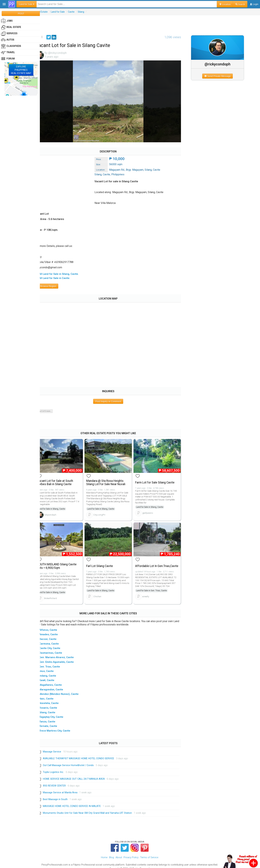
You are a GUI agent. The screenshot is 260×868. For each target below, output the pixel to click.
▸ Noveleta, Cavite (54, 699)
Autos (8, 40)
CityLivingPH (104, 512)
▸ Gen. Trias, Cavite (55, 662)
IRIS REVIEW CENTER (60, 782)
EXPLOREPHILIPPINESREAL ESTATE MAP (21, 70)
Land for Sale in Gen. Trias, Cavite (155, 588)
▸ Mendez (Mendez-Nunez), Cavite (64, 690)
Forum (8, 59)
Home (104, 853)
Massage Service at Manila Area (66, 788)
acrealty (149, 594)
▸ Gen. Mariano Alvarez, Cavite (62, 653)
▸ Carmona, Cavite (54, 640)
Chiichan (102, 592)
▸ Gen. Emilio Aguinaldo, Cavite (62, 658)
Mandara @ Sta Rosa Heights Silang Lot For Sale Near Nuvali (110, 479)
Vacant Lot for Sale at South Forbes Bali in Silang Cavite (61, 479)
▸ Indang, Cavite (53, 672)
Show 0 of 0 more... (50, 409)
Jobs (7, 21)
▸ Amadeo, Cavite (54, 630)
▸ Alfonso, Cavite (53, 626)
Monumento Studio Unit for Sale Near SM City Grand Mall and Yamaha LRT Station (93, 809)
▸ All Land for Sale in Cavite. (60, 276)
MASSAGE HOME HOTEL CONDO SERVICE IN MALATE (78, 802)
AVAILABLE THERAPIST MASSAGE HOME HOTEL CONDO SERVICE (85, 754)
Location (225, 4)
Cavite (77, 12)
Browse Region (53, 284)
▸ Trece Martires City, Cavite (60, 727)
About (119, 853)
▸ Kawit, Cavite (52, 676)
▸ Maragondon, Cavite (56, 685)
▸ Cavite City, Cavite (55, 644)
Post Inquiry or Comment (112, 399)
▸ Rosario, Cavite (53, 704)
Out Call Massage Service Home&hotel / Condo (74, 761)
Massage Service (58, 748)
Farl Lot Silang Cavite (104, 562)
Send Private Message (219, 76)
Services (9, 34)
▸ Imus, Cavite (52, 667)
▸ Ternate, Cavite (53, 722)
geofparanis (151, 510)
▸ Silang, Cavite (52, 708)
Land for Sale (64, 12)
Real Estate (48, 12)
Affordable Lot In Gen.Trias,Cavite (150, 562)
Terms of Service (149, 853)
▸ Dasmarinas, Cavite (56, 649)
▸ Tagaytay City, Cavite (56, 713)
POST (21, 13)
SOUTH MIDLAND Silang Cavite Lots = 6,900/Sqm (63, 562)
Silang (87, 12)
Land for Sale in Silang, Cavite (58, 506)
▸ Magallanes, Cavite (56, 681)
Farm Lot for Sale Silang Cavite (158, 479)
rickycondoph (56, 512)
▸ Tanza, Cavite (52, 717)
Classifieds (11, 46)
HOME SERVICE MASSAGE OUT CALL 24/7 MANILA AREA (80, 775)
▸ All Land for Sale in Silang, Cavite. (64, 272)
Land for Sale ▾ (27, 4)
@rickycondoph (219, 64)
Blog (111, 853)
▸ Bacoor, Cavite (53, 635)
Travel (8, 52)
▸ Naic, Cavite (51, 694)
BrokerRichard (57, 594)
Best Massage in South (61, 795)
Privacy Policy (131, 853)
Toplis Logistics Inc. (59, 768)
